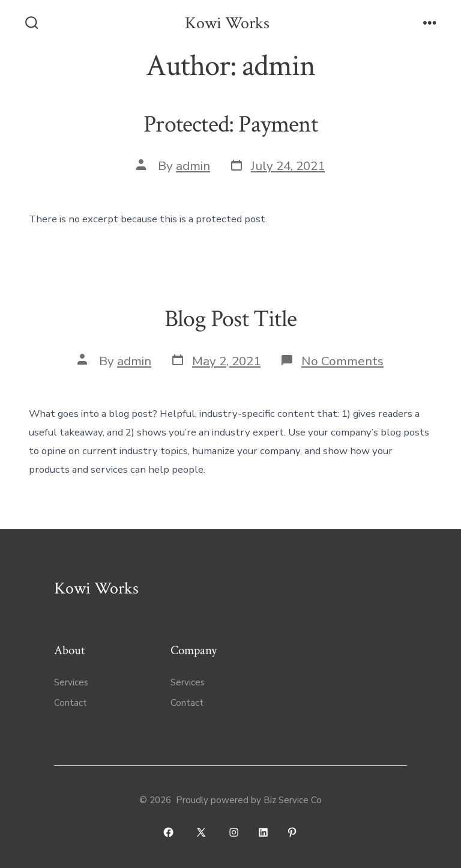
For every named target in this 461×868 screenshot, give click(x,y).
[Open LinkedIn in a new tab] (263, 832)
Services (71, 682)
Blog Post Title (230, 319)
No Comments (342, 361)
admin (193, 166)
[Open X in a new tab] (201, 832)
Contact (71, 703)
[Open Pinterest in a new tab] (293, 832)
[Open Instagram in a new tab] (234, 832)
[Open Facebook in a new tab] (169, 832)
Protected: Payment (230, 124)
